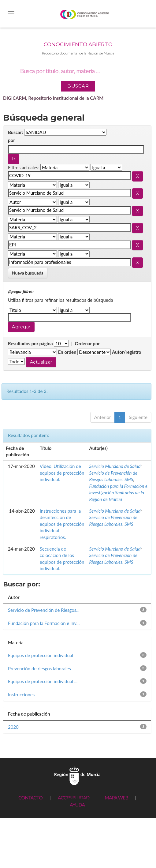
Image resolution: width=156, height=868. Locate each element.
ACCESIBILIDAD (74, 797)
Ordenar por (87, 343)
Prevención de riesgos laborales (39, 668)
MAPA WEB (116, 797)
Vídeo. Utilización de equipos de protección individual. (62, 473)
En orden (67, 352)
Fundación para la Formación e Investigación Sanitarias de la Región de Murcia (118, 493)
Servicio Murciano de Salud (115, 466)
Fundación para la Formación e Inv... (44, 623)
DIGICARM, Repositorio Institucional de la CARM (53, 98)
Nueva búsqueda (28, 273)
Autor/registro (127, 352)
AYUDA (77, 804)
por (11, 140)
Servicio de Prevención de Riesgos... (44, 610)
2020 (13, 727)
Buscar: (15, 132)
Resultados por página (30, 343)
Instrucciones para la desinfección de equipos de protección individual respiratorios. (62, 524)
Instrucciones (21, 694)
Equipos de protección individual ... (43, 681)
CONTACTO (30, 797)
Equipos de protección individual (41, 655)
